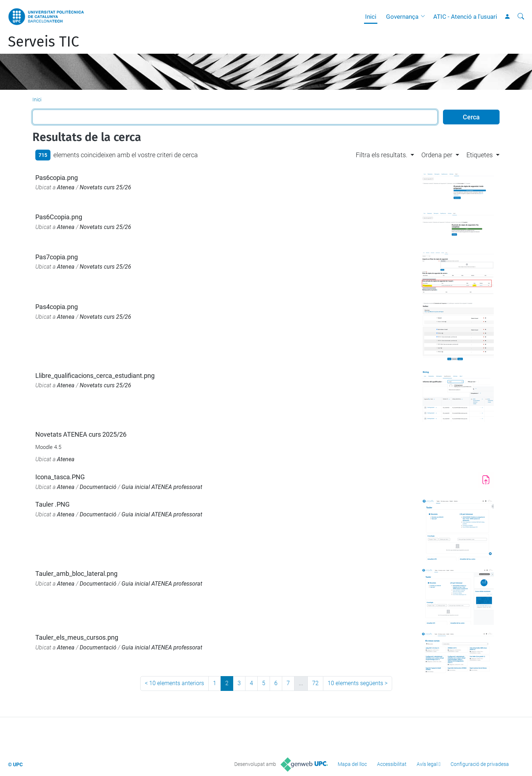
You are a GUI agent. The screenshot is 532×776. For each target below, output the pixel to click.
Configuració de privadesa (480, 764)
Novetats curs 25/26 (105, 187)
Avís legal (427, 764)
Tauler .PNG (52, 504)
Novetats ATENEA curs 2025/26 (81, 434)
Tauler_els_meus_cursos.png (77, 637)
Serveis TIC (43, 42)
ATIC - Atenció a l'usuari (465, 17)
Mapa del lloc (352, 764)
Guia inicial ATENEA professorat (162, 487)
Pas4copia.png (57, 307)
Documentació (98, 487)
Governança (402, 17)
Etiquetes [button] (480, 155)
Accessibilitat (392, 764)
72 (315, 683)
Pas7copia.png (57, 257)
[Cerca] (521, 17)
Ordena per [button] (437, 155)
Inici (371, 17)
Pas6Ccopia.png (59, 217)
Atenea (66, 187)
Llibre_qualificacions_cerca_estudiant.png (95, 376)
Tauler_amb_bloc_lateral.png (76, 574)
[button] (425, 17)
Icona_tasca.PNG (60, 477)
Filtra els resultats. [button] (382, 155)
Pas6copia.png (57, 178)
